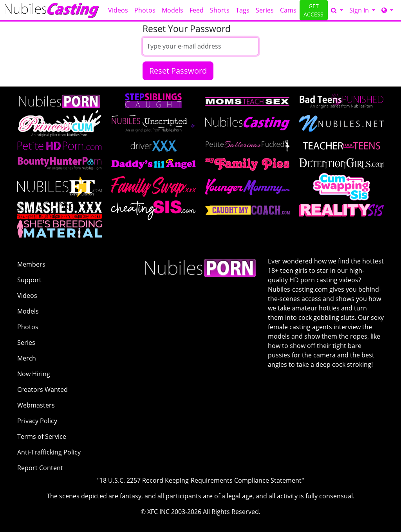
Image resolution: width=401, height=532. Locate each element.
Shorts (220, 10)
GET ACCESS (313, 10)
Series (265, 10)
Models (173, 10)
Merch (27, 358)
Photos (145, 10)
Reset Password (178, 71)
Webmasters (36, 405)
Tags (243, 10)
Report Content (40, 468)
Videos (118, 10)
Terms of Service (42, 436)
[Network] (387, 10)
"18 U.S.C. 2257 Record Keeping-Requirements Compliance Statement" (200, 480)
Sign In (360, 10)
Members (31, 264)
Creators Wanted (42, 390)
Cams (288, 10)
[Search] (337, 10)
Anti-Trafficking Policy (49, 452)
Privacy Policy (37, 421)
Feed (197, 10)
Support (29, 280)
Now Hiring (34, 374)
